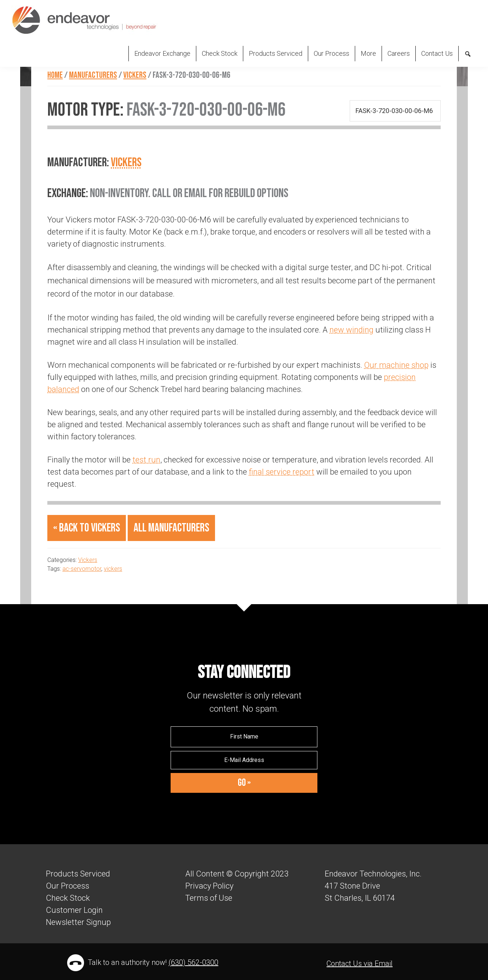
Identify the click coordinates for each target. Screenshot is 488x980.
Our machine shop (396, 365)
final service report (282, 472)
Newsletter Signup (78, 922)
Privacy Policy (209, 886)
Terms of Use (209, 898)
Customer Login (74, 910)
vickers (113, 569)
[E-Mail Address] (244, 760)
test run (146, 460)
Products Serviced (78, 874)
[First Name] (244, 737)
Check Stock (68, 898)
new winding (352, 330)
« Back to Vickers (87, 528)
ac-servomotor (82, 569)
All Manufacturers (171, 528)
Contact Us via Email (360, 963)
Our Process (68, 886)
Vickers (126, 162)
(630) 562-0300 (193, 962)
